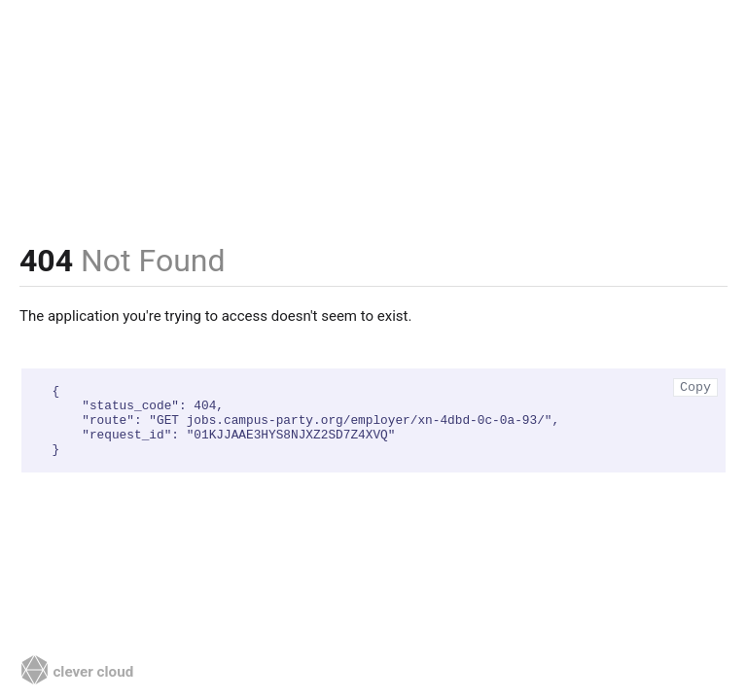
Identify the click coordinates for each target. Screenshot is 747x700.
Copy (695, 387)
